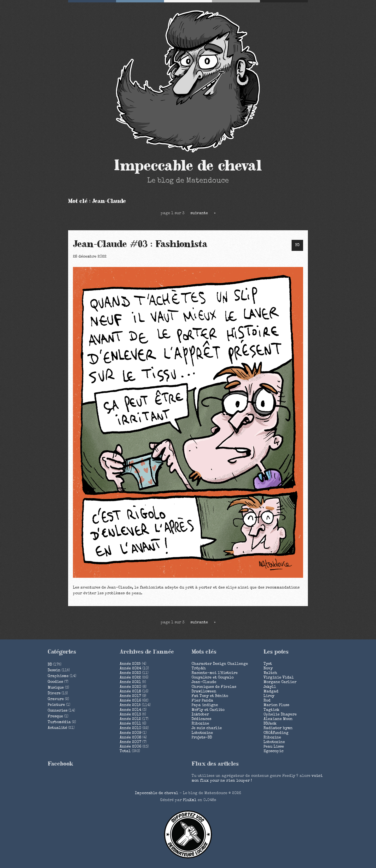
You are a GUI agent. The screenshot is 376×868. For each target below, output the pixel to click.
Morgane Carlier (280, 682)
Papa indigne (205, 705)
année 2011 (130, 724)
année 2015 (130, 705)
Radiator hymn (278, 728)
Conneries (58, 711)
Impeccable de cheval (188, 166)
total (126, 751)
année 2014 (130, 710)
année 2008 (130, 738)
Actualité (57, 728)
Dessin (54, 671)
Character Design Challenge (220, 664)
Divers (54, 694)
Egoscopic (273, 751)
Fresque (55, 717)
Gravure (56, 699)
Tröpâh (199, 669)
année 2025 (130, 664)
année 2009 (130, 733)
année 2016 (130, 701)
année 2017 (130, 696)
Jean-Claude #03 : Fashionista (140, 244)
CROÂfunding (276, 733)
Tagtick (271, 710)
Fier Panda (202, 701)
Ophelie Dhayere (280, 715)
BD (297, 245)
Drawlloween (204, 692)
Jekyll (270, 687)
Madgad (271, 692)
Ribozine (200, 724)
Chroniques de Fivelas (214, 687)
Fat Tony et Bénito (210, 696)
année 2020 (130, 687)
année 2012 (130, 719)
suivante (199, 213)
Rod (267, 701)
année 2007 (130, 742)
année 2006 (130, 747)
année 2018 (130, 692)
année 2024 (130, 669)
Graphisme (58, 676)
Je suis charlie (207, 728)
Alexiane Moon (278, 719)
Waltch (270, 673)
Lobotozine (202, 733)
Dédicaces (201, 719)
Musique (56, 688)
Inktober (200, 715)
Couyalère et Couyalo (213, 678)
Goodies (55, 682)
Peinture (56, 705)
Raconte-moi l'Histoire (215, 673)
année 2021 (130, 682)
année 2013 (130, 715)
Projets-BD (202, 738)
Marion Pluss (276, 705)
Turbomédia (59, 722)
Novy (268, 669)
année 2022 (130, 678)
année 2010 (130, 728)
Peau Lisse (274, 747)
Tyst (268, 664)
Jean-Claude (204, 682)
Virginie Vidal (279, 678)
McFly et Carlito (208, 710)
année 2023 (130, 673)
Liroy (269, 696)
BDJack (270, 724)
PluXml (190, 800)
